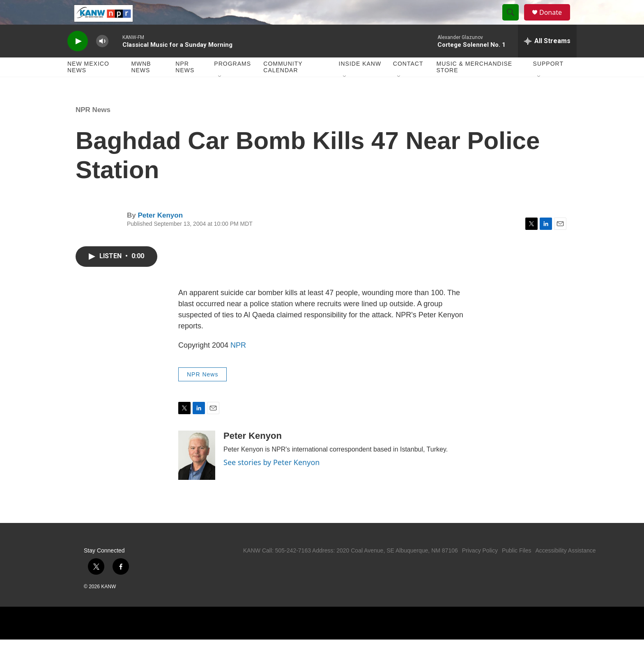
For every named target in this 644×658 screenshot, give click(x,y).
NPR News (185, 85)
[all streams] (547, 60)
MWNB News (141, 85)
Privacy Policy (480, 569)
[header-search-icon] (514, 22)
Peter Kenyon (160, 234)
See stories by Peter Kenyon (271, 481)
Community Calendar (283, 85)
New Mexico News (88, 85)
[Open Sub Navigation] (220, 95)
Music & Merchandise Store (475, 85)
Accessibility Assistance (565, 569)
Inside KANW (360, 82)
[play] (78, 60)
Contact (408, 82)
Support (548, 82)
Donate (556, 22)
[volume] (102, 60)
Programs (232, 82)
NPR (238, 364)
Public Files (517, 569)
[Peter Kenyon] (197, 474)
